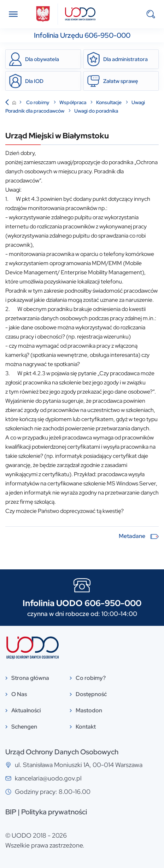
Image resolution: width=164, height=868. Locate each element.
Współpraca (73, 102)
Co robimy (38, 102)
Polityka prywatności (54, 812)
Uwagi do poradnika (96, 111)
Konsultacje (109, 102)
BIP (11, 812)
